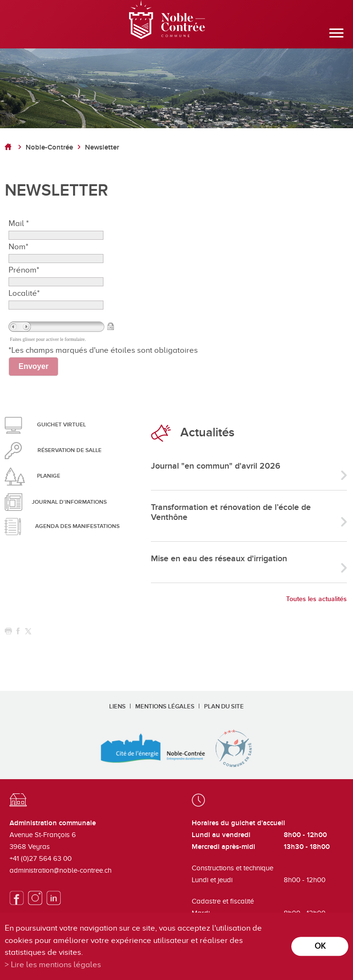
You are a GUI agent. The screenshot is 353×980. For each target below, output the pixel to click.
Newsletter (102, 147)
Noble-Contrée (49, 147)
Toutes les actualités (316, 599)
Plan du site (224, 707)
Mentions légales (165, 707)
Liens (117, 707)
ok (320, 946)
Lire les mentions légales (56, 965)
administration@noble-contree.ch (60, 870)
